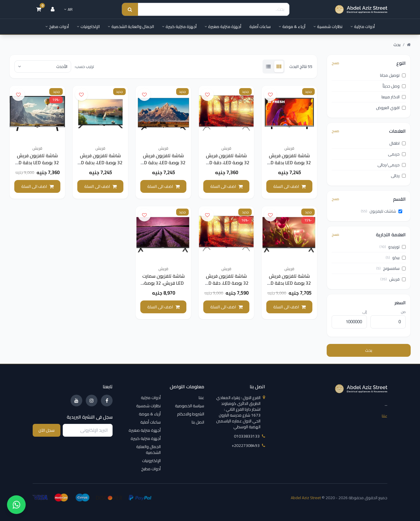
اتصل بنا (198, 422)
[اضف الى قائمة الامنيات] (270, 95)
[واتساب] (16, 505)
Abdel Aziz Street (306, 498)
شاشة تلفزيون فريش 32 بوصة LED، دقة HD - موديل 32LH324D (226, 162)
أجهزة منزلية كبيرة (179, 27)
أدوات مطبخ (57, 27)
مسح (335, 63)
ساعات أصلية (260, 27)
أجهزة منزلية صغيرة (223, 27)
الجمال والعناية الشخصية (131, 27)
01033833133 (250, 436)
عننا (384, 416)
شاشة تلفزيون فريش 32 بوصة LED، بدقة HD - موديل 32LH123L (163, 162)
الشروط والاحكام (191, 414)
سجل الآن (47, 430)
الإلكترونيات (88, 27)
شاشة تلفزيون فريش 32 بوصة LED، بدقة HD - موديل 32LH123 (100, 162)
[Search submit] (130, 9)
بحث (369, 350)
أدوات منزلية (363, 27)
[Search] (214, 9)
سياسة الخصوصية (190, 406)
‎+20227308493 (248, 445)
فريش (289, 148)
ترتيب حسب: (84, 67)
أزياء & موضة (292, 27)
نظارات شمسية (328, 27)
